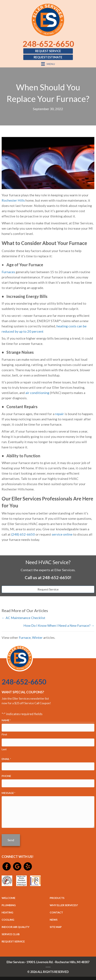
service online (62, 534)
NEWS (54, 920)
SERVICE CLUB (11, 934)
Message (8, 793)
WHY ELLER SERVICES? (64, 905)
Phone (6, 776)
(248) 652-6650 (23, 534)
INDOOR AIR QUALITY (16, 927)
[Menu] (48, 64)
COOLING (8, 920)
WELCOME (9, 898)
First (4, 734)
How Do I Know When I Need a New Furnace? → (59, 625)
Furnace (25, 637)
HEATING (7, 912)
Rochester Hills (13, 200)
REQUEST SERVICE (13, 941)
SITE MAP (56, 927)
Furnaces (8, 272)
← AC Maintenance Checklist (23, 618)
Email (6, 759)
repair (59, 414)
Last (4, 749)
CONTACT (56, 912)
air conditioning (37, 393)
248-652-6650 (48, 44)
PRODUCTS (57, 898)
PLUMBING (9, 905)
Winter (37, 637)
